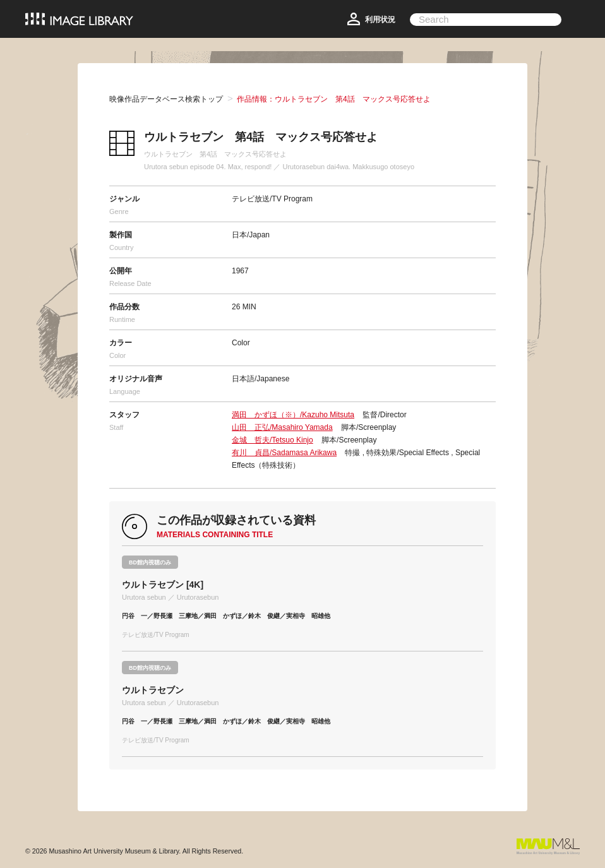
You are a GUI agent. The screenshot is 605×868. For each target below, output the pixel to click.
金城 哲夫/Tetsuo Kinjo (273, 440)
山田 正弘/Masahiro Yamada (282, 427)
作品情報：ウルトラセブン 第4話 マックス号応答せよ (334, 99)
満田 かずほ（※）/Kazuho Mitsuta (293, 415)
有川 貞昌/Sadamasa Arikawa (284, 453)
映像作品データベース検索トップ (166, 99)
